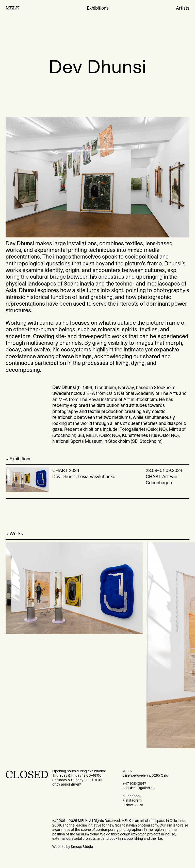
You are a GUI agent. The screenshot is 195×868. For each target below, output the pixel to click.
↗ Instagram (132, 800)
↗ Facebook (132, 796)
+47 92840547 (134, 784)
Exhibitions (98, 8)
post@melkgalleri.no (139, 788)
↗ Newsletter (133, 805)
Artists (183, 8)
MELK (13, 8)
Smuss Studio (82, 847)
